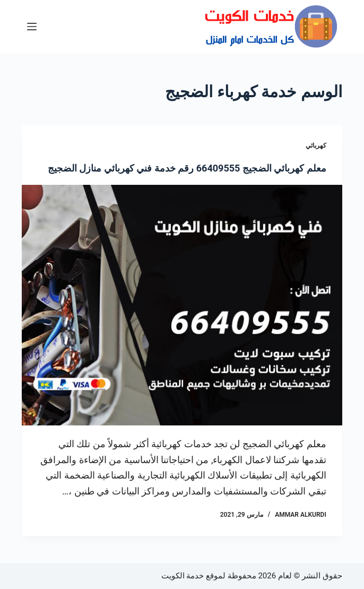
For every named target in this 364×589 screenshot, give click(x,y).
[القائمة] (32, 27)
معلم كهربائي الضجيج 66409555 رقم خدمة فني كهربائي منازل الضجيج (187, 168)
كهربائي (316, 146)
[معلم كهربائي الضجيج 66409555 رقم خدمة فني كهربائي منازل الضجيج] (182, 305)
